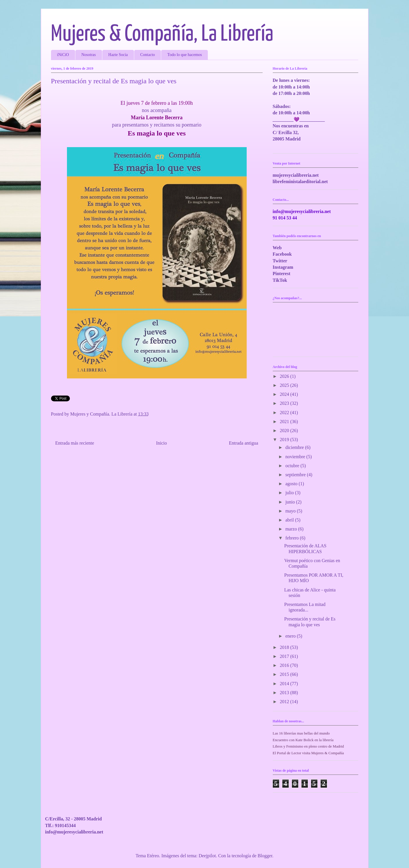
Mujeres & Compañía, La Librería (162, 34)
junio (291, 502)
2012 (285, 702)
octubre (293, 466)
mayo (291, 511)
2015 (285, 674)
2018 (285, 647)
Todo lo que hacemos (184, 55)
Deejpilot (207, 856)
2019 (285, 440)
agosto (292, 484)
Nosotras (89, 55)
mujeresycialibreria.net (296, 175)
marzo (292, 529)
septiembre (296, 475)
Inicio (161, 443)
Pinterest (282, 274)
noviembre (296, 457)
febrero (292, 538)
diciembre (295, 447)
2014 (285, 684)
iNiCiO (63, 55)
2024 (285, 394)
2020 (285, 431)
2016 (285, 665)
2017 (285, 656)
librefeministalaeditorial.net (300, 182)
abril (290, 520)
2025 (285, 385)
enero (291, 636)
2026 (285, 376)
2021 (285, 422)
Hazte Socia (118, 55)
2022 (285, 413)
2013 (285, 693)
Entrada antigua (244, 443)
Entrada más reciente (75, 443)
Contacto (148, 55)
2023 (285, 403)
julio (290, 493)
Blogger (265, 856)
